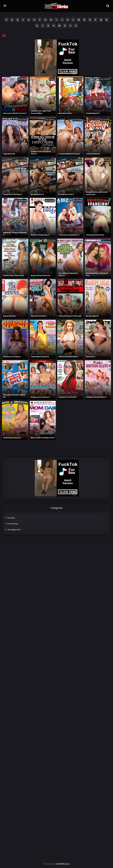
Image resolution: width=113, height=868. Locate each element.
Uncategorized (14, 530)
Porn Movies (13, 524)
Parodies (11, 518)
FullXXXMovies (63, 864)
